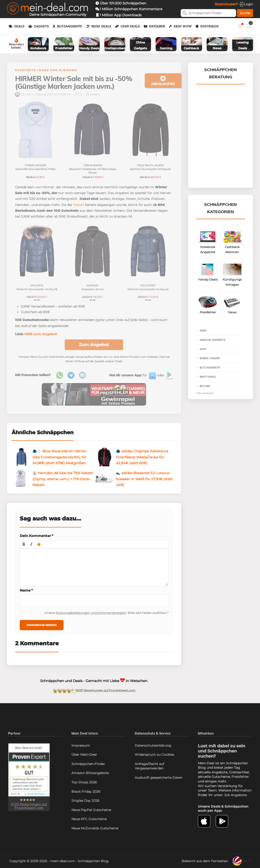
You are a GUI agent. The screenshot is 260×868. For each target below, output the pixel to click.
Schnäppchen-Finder (88, 764)
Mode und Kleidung (58, 70)
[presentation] (24, 544)
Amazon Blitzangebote (90, 773)
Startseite (26, 70)
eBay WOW (183, 26)
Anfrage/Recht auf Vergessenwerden (149, 766)
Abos (203, 331)
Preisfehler (240, 777)
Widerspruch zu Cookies (154, 755)
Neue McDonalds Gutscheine (95, 828)
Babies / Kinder (210, 358)
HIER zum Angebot (41, 334)
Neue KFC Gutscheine (89, 819)
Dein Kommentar (37, 536)
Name (26, 590)
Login (246, 4)
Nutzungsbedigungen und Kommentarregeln (91, 613)
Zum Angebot (94, 345)
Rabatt (79, 205)
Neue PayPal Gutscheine (91, 810)
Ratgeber (157, 26)
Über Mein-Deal (84, 755)
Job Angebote (235, 795)
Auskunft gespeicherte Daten (159, 778)
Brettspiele (208, 377)
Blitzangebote (70, 26)
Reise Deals (101, 26)
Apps (203, 349)
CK (20, 94)
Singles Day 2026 (85, 801)
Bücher (205, 386)
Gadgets (41, 26)
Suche (245, 13)
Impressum (81, 745)
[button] (24, 544)
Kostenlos (210, 26)
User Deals (130, 26)
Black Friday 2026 (86, 792)
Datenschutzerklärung (153, 745)
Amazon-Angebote (213, 340)
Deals (19, 26)
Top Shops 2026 (84, 782)
